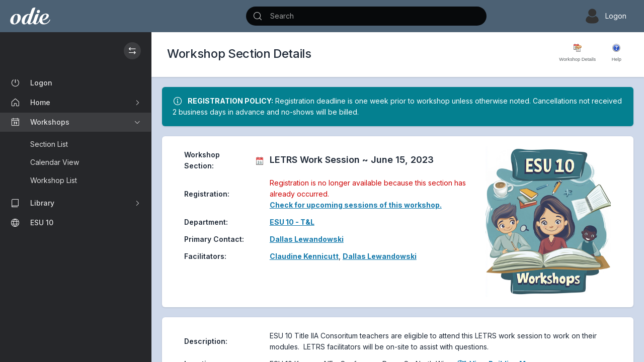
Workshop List (54, 180)
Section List (49, 144)
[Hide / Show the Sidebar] (132, 51)
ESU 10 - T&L (292, 222)
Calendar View (55, 162)
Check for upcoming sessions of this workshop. (356, 205)
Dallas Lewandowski (307, 239)
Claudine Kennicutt (304, 256)
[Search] (366, 16)
